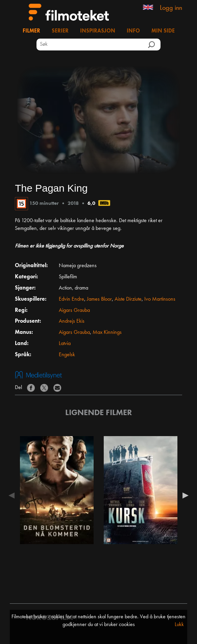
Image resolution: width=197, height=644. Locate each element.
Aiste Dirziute (128, 299)
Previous (13, 495)
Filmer (31, 31)
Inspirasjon (98, 31)
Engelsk (67, 355)
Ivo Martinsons (160, 299)
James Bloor (99, 299)
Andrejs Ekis (72, 321)
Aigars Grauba (74, 310)
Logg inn (171, 8)
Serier (60, 31)
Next (184, 495)
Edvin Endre (71, 299)
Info (133, 31)
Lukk (179, 625)
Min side (163, 31)
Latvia (65, 344)
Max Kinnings (107, 332)
